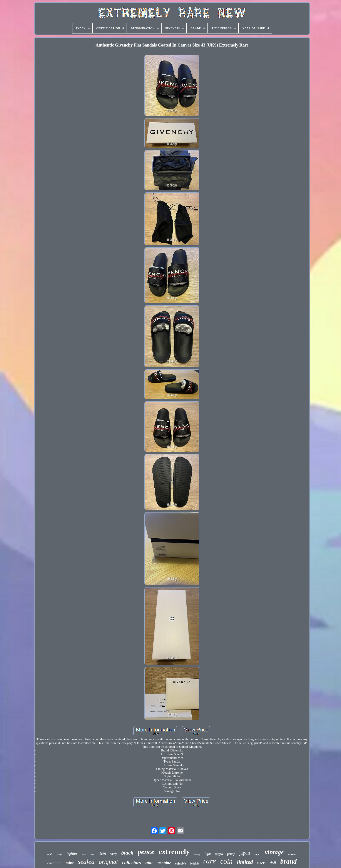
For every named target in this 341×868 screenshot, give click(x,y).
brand (289, 861)
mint (70, 863)
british (195, 863)
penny (231, 854)
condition (54, 863)
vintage (274, 852)
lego (208, 854)
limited (245, 862)
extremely (174, 852)
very (114, 854)
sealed (86, 862)
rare (210, 861)
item (102, 853)
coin (226, 861)
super (257, 854)
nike (149, 863)
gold (84, 855)
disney (197, 855)
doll (273, 863)
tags (92, 855)
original (108, 862)
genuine (164, 863)
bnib (50, 854)
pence (146, 852)
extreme (292, 854)
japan (245, 853)
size (261, 862)
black (127, 853)
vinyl (59, 854)
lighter (72, 853)
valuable (181, 864)
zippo (219, 854)
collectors (131, 862)
